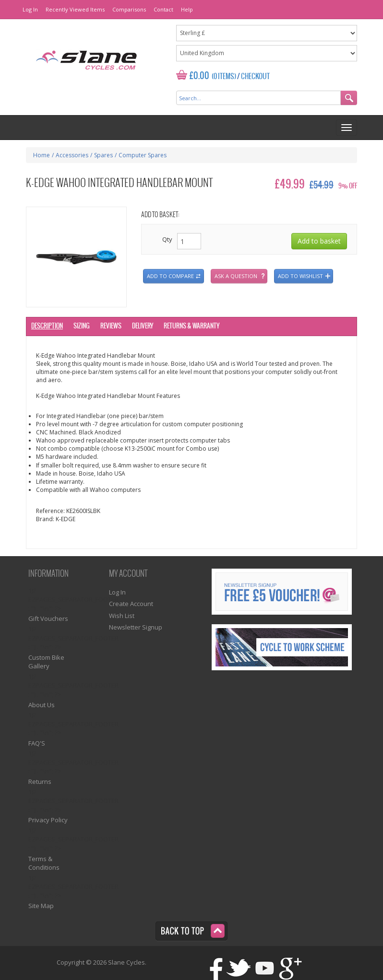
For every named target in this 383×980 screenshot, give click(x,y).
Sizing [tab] (82, 326)
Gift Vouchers (48, 618)
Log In (30, 9)
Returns (40, 782)
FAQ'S (37, 743)
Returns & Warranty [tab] (191, 326)
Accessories (72, 155)
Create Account (131, 604)
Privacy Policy (48, 820)
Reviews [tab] (111, 326)
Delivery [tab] (143, 326)
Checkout (255, 77)
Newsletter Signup (136, 627)
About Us (42, 705)
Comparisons (129, 9)
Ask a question (236, 276)
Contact (163, 9)
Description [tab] (47, 326)
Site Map (41, 906)
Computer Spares (143, 155)
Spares (103, 155)
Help (187, 9)
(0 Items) (224, 77)
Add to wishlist (300, 276)
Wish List (122, 616)
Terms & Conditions (44, 863)
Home (42, 155)
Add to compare (170, 276)
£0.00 (199, 76)
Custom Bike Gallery (46, 662)
